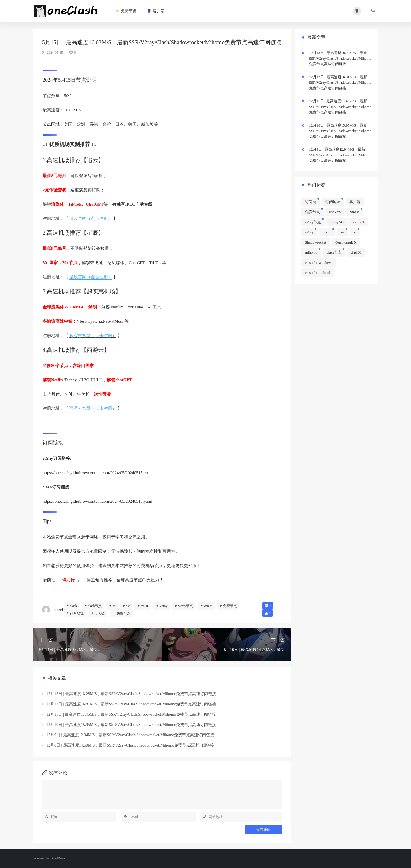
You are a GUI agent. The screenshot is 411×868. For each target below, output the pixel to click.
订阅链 (100, 613)
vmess (208, 606)
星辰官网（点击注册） (91, 277)
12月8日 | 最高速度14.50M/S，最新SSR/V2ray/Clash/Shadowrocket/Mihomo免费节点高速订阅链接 (130, 745)
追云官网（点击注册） (91, 218)
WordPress (58, 858)
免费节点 (126, 11)
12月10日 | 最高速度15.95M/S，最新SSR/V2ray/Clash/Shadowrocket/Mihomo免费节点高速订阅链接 (131, 725)
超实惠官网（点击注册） (93, 336)
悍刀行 (68, 580)
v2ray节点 (185, 606)
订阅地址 (77, 613)
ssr (128, 606)
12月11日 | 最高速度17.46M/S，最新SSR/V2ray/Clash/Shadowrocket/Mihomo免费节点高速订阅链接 (131, 714)
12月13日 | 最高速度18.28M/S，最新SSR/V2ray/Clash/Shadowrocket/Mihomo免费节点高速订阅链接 (131, 694)
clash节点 (95, 606)
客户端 (156, 11)
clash (73, 606)
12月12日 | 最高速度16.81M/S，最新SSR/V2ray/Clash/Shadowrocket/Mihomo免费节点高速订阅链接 (131, 704)
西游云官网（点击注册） (93, 408)
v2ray (163, 606)
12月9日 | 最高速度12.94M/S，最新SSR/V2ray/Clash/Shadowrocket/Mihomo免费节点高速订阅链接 (130, 735)
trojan (145, 606)
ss (114, 606)
